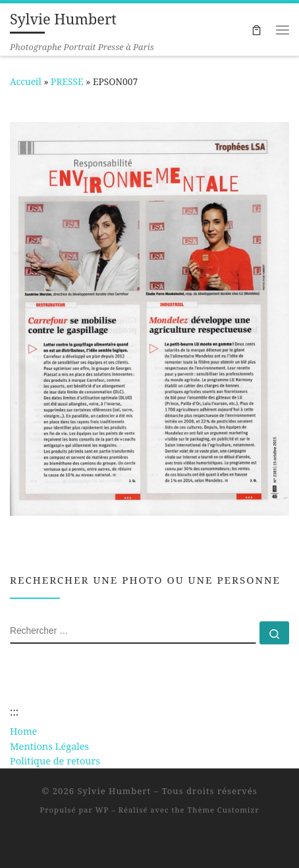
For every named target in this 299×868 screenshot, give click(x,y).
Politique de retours (55, 760)
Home (23, 731)
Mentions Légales (49, 746)
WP (102, 810)
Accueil (26, 81)
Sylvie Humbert (115, 791)
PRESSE (67, 81)
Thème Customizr (223, 810)
